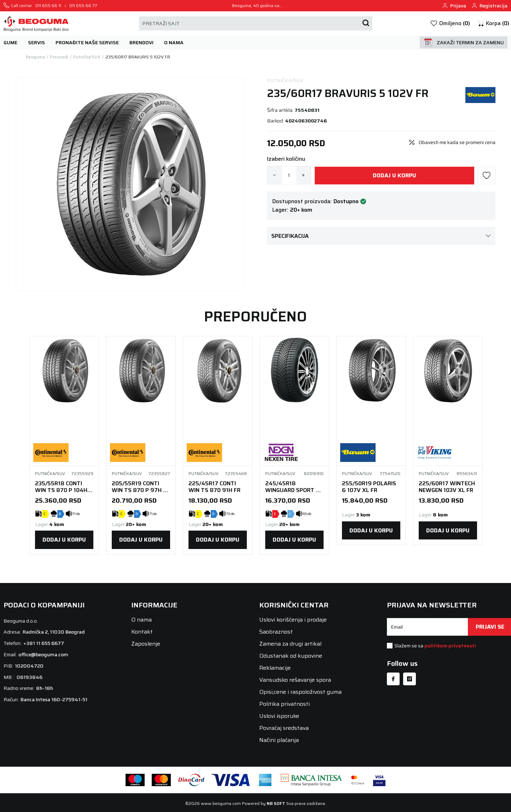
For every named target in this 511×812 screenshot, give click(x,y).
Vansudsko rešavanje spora (295, 680)
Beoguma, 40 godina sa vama (256, 6)
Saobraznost (276, 632)
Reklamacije (275, 668)
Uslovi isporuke (279, 716)
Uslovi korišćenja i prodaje (293, 620)
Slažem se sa (435, 646)
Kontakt (142, 632)
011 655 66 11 (48, 6)
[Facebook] (393, 679)
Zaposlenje (146, 644)
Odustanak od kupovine (291, 656)
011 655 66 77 (83, 6)
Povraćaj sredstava (284, 728)
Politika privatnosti (284, 704)
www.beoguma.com (221, 803)
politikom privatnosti (450, 646)
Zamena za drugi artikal (290, 644)
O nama (141, 620)
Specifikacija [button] (381, 236)
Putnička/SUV (285, 81)
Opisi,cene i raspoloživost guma (300, 692)
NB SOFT (276, 803)
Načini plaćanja (279, 740)
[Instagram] (410, 679)
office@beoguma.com (43, 654)
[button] (493, 24)
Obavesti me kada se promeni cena (457, 142)
